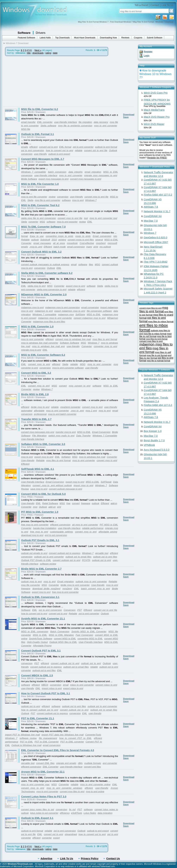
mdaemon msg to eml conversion (63, 307)
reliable (79, 150)
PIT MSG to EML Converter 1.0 (40, 512)
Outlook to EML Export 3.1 (37, 818)
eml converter (110, 763)
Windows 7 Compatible (105, 436)
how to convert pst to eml (59, 150)
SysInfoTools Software (41, 639)
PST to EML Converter (47, 742)
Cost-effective (87, 243)
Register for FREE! (157, 158)
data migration (105, 813)
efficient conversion (60, 525)
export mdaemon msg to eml (70, 311)
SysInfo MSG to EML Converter (89, 632)
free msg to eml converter (35, 525)
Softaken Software (70, 343)
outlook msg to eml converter (91, 582)
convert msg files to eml (72, 792)
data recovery (101, 122)
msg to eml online (95, 792)
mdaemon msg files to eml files (49, 322)
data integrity (76, 172)
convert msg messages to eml (86, 179)
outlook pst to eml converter (49, 557)
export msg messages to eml (54, 179)
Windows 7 (91, 200)
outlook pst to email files (78, 557)
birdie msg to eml (40, 407)
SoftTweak (106, 482)
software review (48, 564)
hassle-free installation (45, 528)
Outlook (113, 150)
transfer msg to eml (66, 432)
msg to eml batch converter (62, 414)
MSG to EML (94, 314)
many (89, 247)
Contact (155, 5)
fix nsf (72, 809)
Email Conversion (101, 432)
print (96, 247)
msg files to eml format (105, 339)
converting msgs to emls (60, 236)
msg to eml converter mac (35, 784)
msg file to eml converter (47, 200)
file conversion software (99, 311)
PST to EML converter (72, 742)
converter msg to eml (105, 346)
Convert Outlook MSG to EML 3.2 (41, 252)
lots (115, 236)
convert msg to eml (39, 364)
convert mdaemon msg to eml (90, 318)
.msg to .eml (36, 247)
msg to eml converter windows (64, 788)
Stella (30, 200)
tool (86, 218)
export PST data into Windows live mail (63, 735)
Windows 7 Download (17, 43)
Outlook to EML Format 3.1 (38, 134)
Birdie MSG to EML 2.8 (35, 394)
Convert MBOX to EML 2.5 (37, 675)
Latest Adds (45, 38)
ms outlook (105, 247)
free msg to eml (39, 532)
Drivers (41, 33)
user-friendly (40, 154)
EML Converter (50, 767)
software (66, 200)
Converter (59, 286)
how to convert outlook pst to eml (40, 710)
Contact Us (113, 858)
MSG (42, 222)
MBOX (45, 685)
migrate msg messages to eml (101, 175)
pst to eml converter (83, 147)
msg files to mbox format (161, 322)
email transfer (28, 122)
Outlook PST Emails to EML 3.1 (40, 540)
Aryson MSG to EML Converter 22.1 (43, 772)
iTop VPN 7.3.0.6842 (156, 262)
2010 (54, 240)
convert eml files (92, 767)
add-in (114, 503)
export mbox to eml (73, 688)
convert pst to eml (48, 147)
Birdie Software (29, 179)
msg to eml (78, 200)
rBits (80, 763)
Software (24, 33)
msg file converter (31, 585)
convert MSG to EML (65, 639)
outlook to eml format (106, 147)
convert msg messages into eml (38, 432)
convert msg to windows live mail (73, 339)
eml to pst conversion (56, 535)
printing (62, 240)
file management (48, 738)
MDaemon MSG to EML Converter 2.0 (44, 294)
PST (80, 610)
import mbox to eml (52, 688)
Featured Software (27, 38)
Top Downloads (62, 38)
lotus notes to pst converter (44, 813)
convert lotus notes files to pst (38, 809)
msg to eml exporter (67, 222)
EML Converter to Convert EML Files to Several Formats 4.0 (58, 750)
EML (90, 222)
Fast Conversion (84, 635)
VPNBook (149, 445)
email (74, 264)
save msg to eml (39, 489)
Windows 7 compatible (33, 172)
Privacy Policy (90, 858)
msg (35, 507)
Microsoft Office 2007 (156, 242)
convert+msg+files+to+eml (150, 308)
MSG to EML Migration (61, 635)
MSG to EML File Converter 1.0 (40, 184)
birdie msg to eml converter (75, 585)
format (24, 236)
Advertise (46, 858)
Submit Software (155, 38)
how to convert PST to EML (75, 738)
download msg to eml (32, 535)
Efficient (48, 247)
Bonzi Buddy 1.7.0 (154, 440)
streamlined (71, 834)
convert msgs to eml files (81, 240)
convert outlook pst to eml (66, 560)
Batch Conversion (60, 632)
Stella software (48, 126)
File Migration (39, 436)
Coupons (138, 38)
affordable (39, 411)
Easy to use (37, 236)
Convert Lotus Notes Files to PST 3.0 (44, 797)
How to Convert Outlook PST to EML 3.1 (46, 693)
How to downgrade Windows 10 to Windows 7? (155, 74)
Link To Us (167, 5)
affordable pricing (108, 532)
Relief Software (50, 503)
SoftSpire (80, 314)
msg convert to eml (80, 386)
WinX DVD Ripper (154, 124)
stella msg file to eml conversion (38, 218)
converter (33, 222)
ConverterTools (93, 735)
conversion (27, 154)
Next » (38, 50)
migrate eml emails (66, 763)
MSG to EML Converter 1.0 (37, 327)
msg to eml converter (106, 126)
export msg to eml (76, 286)
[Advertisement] (33, 81)
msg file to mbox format (155, 334)
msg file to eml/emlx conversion (75, 126)
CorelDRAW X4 (153, 216)
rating (48, 53)
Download (129, 115)
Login (147, 56)
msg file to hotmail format (158, 361)
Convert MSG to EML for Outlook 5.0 (43, 494)
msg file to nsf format (155, 335)
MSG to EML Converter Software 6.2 (43, 355)
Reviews (125, 38)
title (29, 53)
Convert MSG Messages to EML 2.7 (43, 159)
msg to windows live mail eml (48, 346)
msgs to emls (83, 236)
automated (27, 411)
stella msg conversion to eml (52, 289)
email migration (93, 172)
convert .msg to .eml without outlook (52, 485)
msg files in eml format (154, 350)
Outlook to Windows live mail (26, 745)
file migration (85, 122)
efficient (33, 147)
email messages (42, 243)
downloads (38, 53)
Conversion (69, 610)
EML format (65, 147)
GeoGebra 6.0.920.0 (156, 237)
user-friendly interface (66, 122)
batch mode (60, 247)
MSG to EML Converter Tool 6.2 (40, 205)
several (99, 240)
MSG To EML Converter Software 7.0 (43, 227)
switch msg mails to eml (61, 436)
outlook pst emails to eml (34, 553)
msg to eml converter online (95, 784)
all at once (59, 243)
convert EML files (45, 763)
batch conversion (57, 172)
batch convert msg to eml (95, 589)
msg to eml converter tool (103, 218)
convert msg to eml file (97, 197)
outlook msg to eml (31, 582)
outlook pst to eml (101, 560)
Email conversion (102, 236)
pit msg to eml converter (85, 525)
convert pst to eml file (96, 150)
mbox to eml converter (82, 685)
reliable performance (93, 528)
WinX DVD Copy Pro (156, 93)
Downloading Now (108, 38)
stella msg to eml (36, 286)
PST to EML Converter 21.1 (38, 718)
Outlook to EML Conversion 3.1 (40, 597)
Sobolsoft (45, 240)
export (56, 838)
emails (25, 147)
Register (148, 51)
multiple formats (93, 763)
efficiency (65, 813)
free (68, 503)
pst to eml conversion (33, 150)
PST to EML (26, 742)
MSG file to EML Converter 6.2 (40, 109)
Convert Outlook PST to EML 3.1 (41, 651)
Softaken (66, 457)
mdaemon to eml (44, 311)
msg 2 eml (91, 411)
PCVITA (86, 560)
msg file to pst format (157, 355)
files (91, 264)
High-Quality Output (37, 642)
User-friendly (28, 460)
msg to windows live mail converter (40, 343)
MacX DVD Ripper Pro (157, 117)
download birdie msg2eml (46, 589)
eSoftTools (77, 813)
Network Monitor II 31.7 (157, 211)
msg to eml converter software (68, 368)
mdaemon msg (66, 314)
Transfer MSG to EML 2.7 (36, 419)
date (55, 53)
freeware (86, 503)
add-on (52, 507)
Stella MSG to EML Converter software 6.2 (47, 273)
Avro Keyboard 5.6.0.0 (157, 450)
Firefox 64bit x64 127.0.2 (158, 195)
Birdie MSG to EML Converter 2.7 (41, 569)
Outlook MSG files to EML (63, 642)
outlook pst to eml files (105, 557)
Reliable (25, 240)
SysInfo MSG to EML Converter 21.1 (43, 619)
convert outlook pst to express (65, 553)
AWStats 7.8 (151, 207)
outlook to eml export (59, 154)
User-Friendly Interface (91, 642)
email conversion (76, 247)
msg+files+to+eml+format (157, 339)
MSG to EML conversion (35, 632)
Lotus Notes (90, 813)
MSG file (26, 129)
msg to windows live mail (92, 457)
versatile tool (102, 553)
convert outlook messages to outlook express (45, 264)
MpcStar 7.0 (151, 221)
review (52, 197)
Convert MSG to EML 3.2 (36, 373)
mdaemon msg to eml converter (55, 318)
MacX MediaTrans (154, 110)
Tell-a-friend (141, 5)
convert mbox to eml (106, 685)
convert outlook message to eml (65, 489)
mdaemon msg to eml (32, 307)
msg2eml (101, 243)
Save (126, 117)
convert (63, 386)
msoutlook (72, 243)
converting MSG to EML (90, 639)
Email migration (66, 582)
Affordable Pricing (42, 646)
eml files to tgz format (155, 357)
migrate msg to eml (31, 350)
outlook (35, 240)
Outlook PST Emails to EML (36, 560)
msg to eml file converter (34, 197)
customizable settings (62, 532)
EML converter (45, 122)
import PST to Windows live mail (22, 735)
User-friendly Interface (33, 439)
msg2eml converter (70, 407)
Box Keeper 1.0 (153, 431)
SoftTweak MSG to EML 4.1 (38, 469)
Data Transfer (83, 436)
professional (40, 414)
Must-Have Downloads (85, 38)
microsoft (112, 243)
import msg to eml (83, 485)
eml (59, 507)
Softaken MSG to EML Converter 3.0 (43, 444)
